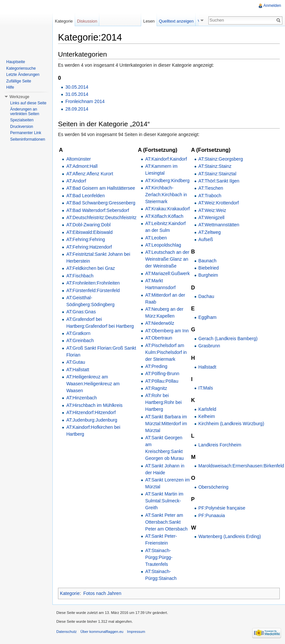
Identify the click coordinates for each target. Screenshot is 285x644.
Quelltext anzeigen (179, 21)
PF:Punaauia (212, 515)
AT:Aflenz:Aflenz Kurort (90, 174)
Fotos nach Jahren (102, 593)
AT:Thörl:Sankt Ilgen (219, 181)
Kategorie (70, 593)
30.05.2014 (77, 87)
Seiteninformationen (28, 139)
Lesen (152, 21)
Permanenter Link (26, 133)
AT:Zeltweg (210, 232)
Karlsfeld (207, 409)
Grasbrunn (209, 346)
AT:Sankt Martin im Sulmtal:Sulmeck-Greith (164, 501)
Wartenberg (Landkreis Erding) (230, 536)
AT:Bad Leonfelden (85, 196)
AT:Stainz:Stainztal (218, 174)
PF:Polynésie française (222, 508)
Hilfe (10, 87)
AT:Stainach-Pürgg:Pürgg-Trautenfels (159, 557)
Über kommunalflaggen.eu (102, 632)
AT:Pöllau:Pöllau (162, 381)
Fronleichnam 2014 (85, 101)
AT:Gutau (76, 362)
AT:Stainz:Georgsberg (221, 159)
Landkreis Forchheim (220, 445)
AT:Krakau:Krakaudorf (167, 209)
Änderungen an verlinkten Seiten (25, 112)
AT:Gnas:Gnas (81, 312)
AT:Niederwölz (160, 323)
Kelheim (207, 416)
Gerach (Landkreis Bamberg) (228, 339)
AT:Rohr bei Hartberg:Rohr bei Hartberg (163, 402)
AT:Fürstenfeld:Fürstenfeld (93, 290)
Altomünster (78, 159)
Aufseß (206, 239)
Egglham (208, 317)
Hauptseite (16, 62)
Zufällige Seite (19, 81)
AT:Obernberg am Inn (167, 331)
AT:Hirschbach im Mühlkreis (94, 405)
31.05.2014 (77, 94)
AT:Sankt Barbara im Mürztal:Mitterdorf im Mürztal (166, 424)
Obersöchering (214, 487)
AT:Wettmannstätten (219, 225)
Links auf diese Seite (28, 103)
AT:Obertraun (159, 338)
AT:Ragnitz (156, 388)
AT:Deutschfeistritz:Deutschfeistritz (101, 218)
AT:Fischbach (80, 276)
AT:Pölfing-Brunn (162, 374)
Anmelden (272, 6)
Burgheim (208, 275)
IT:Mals (206, 388)
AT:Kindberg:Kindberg (167, 181)
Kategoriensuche (21, 68)
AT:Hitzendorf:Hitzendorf (91, 412)
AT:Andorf (76, 181)
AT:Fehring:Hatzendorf (89, 247)
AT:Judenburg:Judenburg (92, 420)
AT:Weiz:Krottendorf (219, 203)
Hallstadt (207, 367)
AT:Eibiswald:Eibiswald (89, 232)
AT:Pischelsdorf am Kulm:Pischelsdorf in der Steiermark (166, 352)
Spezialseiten (22, 120)
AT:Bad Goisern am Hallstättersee (101, 188)
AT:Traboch (210, 196)
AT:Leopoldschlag (163, 245)
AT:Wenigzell (212, 218)
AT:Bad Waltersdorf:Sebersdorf (97, 210)
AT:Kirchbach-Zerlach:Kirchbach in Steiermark (166, 195)
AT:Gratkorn (78, 333)
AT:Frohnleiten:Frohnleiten (93, 283)
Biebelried (209, 268)
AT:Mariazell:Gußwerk (167, 273)
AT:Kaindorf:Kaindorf (166, 159)
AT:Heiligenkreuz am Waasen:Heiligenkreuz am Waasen (93, 384)
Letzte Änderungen (23, 75)
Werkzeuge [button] (19, 97)
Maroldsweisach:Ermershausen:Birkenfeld (241, 466)
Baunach (208, 261)
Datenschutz (66, 632)
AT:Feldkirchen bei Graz (90, 268)
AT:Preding (156, 366)
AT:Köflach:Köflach (164, 216)
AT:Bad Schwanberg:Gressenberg (101, 203)
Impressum (136, 632)
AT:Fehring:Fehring (85, 239)
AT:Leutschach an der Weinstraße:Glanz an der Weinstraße (167, 259)
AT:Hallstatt (78, 370)
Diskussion (87, 21)
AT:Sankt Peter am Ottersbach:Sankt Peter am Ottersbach (166, 522)
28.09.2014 (77, 109)
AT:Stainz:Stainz (215, 166)
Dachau (206, 296)
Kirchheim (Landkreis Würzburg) (231, 424)
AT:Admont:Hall (82, 166)
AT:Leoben (156, 238)
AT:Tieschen (211, 188)
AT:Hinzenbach (81, 398)
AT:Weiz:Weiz (212, 210)
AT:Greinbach (80, 340)
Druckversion (22, 127)
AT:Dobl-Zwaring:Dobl (88, 225)
